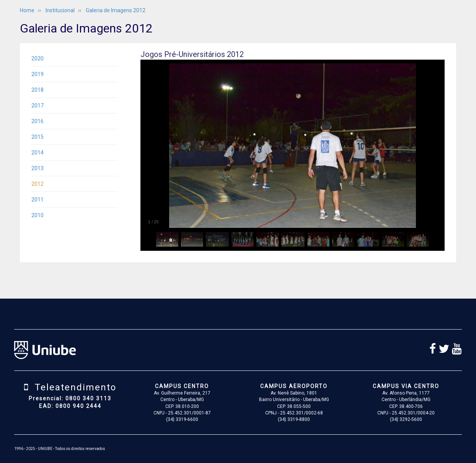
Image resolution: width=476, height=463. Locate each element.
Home (27, 10)
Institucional (60, 10)
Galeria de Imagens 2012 (116, 10)
